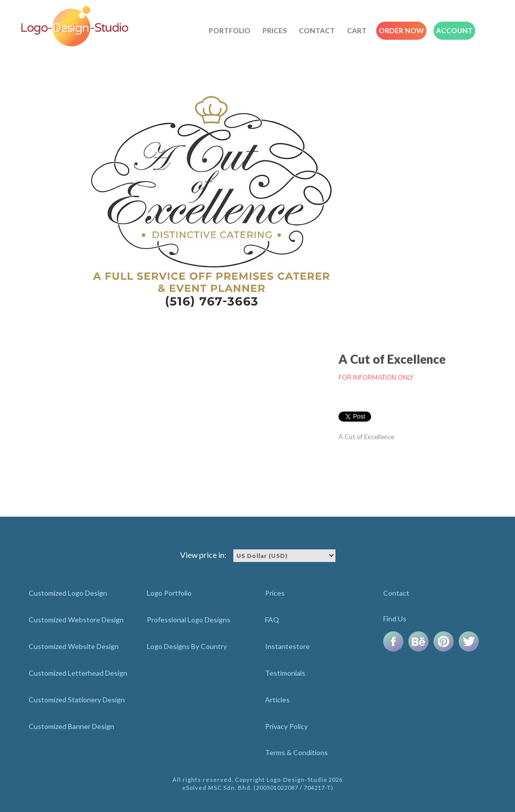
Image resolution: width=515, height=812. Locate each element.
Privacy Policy (286, 726)
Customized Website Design (74, 646)
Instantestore (287, 646)
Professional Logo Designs (189, 620)
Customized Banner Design (71, 726)
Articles (277, 700)
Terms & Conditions (296, 752)
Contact (317, 30)
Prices (275, 30)
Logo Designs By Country (187, 646)
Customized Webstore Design (76, 620)
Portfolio (230, 30)
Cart (357, 30)
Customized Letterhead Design (78, 673)
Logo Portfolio (169, 593)
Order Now (401, 30)
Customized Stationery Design (77, 700)
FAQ (272, 620)
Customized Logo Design (68, 593)
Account (454, 30)
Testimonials (285, 673)
